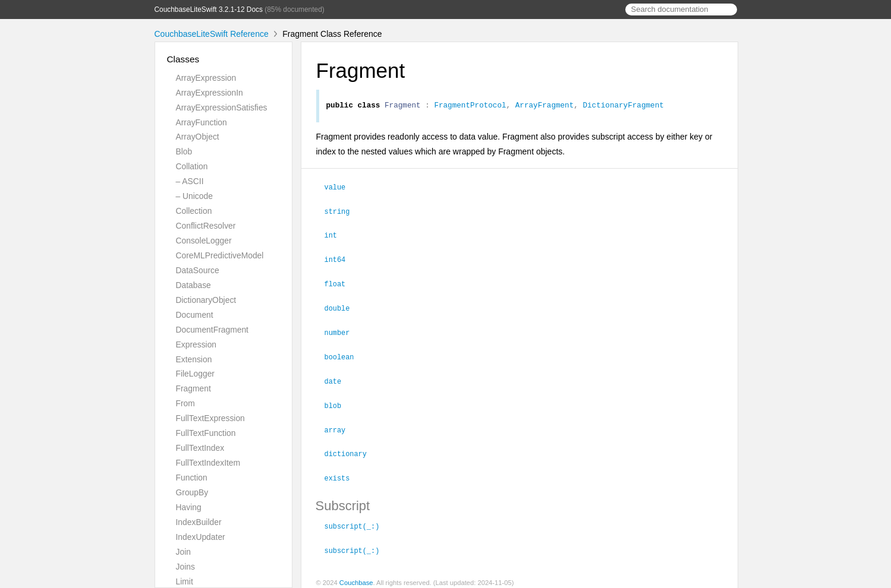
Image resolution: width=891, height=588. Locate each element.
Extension (194, 359)
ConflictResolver (206, 226)
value (340, 188)
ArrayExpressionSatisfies (222, 108)
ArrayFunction (202, 122)
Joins (185, 567)
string (342, 212)
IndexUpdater (201, 537)
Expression (196, 344)
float (340, 283)
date (338, 378)
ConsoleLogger (204, 241)
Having (189, 507)
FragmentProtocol (470, 106)
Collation (192, 166)
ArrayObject (198, 137)
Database (193, 285)
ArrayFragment (544, 106)
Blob (184, 151)
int (336, 235)
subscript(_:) (357, 520)
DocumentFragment (212, 330)
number (342, 330)
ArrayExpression (206, 78)
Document (195, 315)
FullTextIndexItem (208, 463)
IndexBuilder (199, 522)
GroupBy (192, 492)
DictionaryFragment (623, 106)
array (340, 425)
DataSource (198, 270)
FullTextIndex (200, 448)
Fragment (193, 388)
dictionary (351, 448)
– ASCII (190, 181)
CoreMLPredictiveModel (220, 255)
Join (183, 552)
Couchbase (356, 576)
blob (338, 402)
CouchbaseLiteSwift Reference (212, 34)
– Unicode (194, 196)
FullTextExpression (210, 418)
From (185, 403)
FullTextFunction (206, 433)
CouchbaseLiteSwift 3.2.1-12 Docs (209, 10)
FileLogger (196, 374)
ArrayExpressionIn (210, 93)
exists (342, 472)
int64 (340, 259)
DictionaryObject (206, 300)
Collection (194, 211)
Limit (185, 581)
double (342, 306)
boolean (344, 354)
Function (192, 478)
